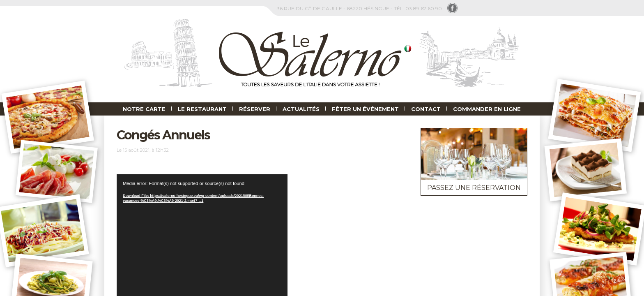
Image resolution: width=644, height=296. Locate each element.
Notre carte (144, 109)
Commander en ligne (487, 109)
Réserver (255, 109)
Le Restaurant (202, 109)
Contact (426, 109)
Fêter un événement (365, 109)
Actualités (301, 109)
